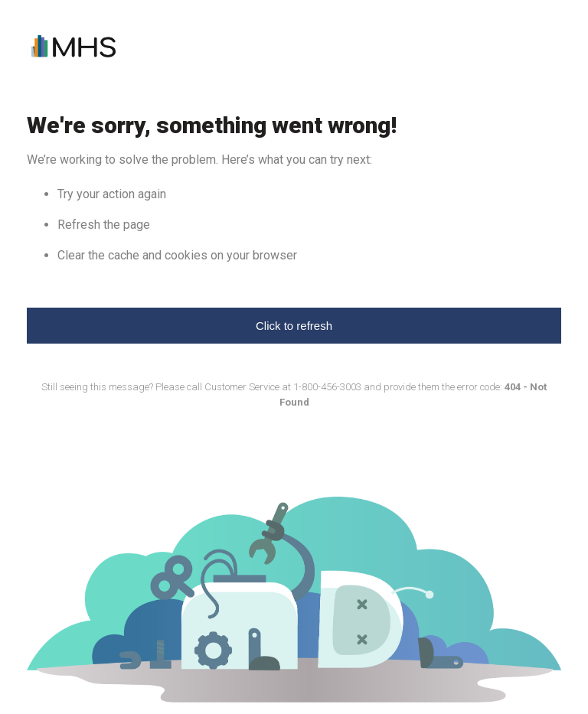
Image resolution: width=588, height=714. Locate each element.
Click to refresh (294, 326)
